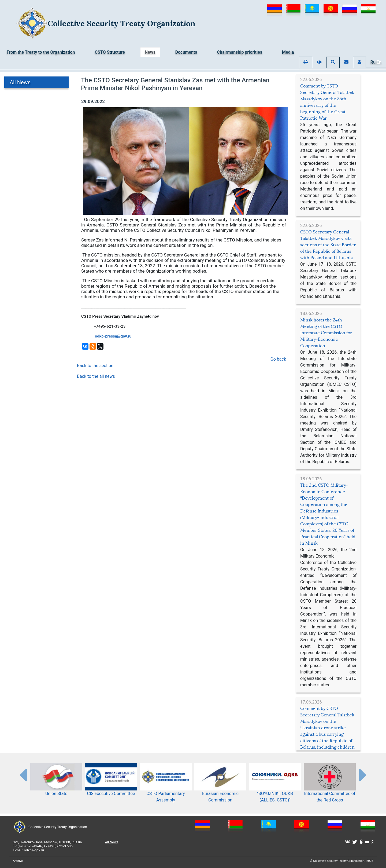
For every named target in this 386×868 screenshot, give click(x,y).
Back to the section (95, 366)
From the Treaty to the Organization (41, 52)
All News (20, 82)
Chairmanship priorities (240, 52)
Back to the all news (96, 376)
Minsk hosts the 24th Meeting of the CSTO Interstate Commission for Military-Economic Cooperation (326, 333)
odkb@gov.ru (34, 850)
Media (288, 52)
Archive (18, 861)
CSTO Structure (110, 52)
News (150, 52)
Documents (186, 52)
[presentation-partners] (23, 775)
